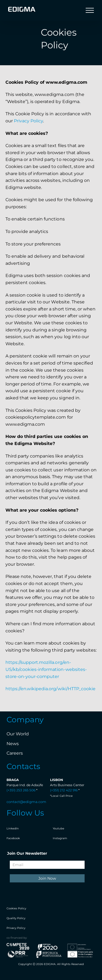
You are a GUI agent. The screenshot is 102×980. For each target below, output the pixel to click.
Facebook (13, 838)
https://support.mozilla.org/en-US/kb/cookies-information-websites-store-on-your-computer (46, 669)
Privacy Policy (28, 121)
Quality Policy (16, 918)
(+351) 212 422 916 (64, 790)
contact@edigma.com (26, 802)
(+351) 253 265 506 (21, 790)
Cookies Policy (16, 908)
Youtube (58, 828)
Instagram (60, 838)
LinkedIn (13, 828)
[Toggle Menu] (90, 10)
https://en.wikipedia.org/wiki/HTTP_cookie (50, 689)
